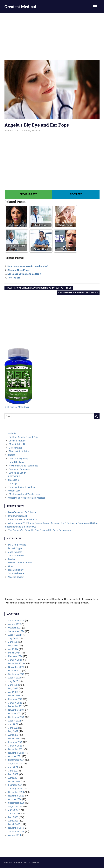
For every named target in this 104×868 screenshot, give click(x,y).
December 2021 (16, 749)
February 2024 (15, 656)
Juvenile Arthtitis (17, 441)
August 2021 (15, 764)
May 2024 (13, 646)
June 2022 (14, 728)
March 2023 (14, 696)
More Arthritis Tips (18, 444)
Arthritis (12, 433)
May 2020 (13, 817)
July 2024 (13, 638)
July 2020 (13, 810)
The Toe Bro (14, 278)
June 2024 (14, 642)
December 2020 (16, 792)
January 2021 (15, 789)
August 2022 (15, 721)
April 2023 (13, 692)
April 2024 (13, 649)
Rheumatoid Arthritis (19, 451)
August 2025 (15, 624)
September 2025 (16, 621)
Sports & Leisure (16, 573)
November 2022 (16, 710)
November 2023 (16, 667)
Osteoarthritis (16, 448)
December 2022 (16, 706)
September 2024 (16, 631)
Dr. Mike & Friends (17, 545)
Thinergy (13, 484)
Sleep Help (14, 480)
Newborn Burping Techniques (23, 466)
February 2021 (15, 785)
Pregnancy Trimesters (20, 469)
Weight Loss (14, 491)
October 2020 (15, 799)
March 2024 (14, 653)
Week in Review (16, 577)
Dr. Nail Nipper (15, 548)
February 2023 (15, 699)
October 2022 (15, 713)
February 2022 (15, 742)
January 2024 (15, 660)
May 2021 (13, 774)
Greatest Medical (20, 7)
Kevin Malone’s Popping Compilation (77, 293)
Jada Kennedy (15, 552)
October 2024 (15, 628)
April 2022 (13, 735)
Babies (12, 455)
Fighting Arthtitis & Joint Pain (23, 437)
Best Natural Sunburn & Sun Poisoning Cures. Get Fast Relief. (39, 288)
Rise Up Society (16, 570)
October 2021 (15, 756)
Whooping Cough (17, 473)
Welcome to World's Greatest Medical (27, 498)
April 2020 (13, 821)
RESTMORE (14, 476)
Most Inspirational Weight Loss (24, 494)
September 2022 (16, 717)
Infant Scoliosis (17, 462)
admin (27, 131)
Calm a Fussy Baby (18, 459)
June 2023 (14, 685)
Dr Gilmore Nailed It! (18, 516)
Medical (36, 131)
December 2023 (16, 663)
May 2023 (13, 688)
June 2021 (14, 771)
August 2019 (15, 835)
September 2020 (16, 803)
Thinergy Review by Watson (22, 487)
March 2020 (14, 824)
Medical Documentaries (20, 563)
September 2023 (16, 674)
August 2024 (15, 635)
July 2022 (13, 724)
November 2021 (16, 753)
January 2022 (15, 746)
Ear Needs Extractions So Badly (24, 274)
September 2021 (16, 760)
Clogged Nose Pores (18, 270)
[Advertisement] (52, 34)
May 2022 (13, 731)
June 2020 (14, 814)
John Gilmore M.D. (17, 556)
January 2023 (15, 703)
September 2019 (16, 831)
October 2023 (15, 671)
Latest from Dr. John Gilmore (23, 519)
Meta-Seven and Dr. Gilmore (22, 512)
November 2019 (16, 828)
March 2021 (14, 781)
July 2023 (13, 681)
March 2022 (14, 739)
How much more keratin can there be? (28, 266)
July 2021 (13, 767)
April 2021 (13, 778)
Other (11, 566)
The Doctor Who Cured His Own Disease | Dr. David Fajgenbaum (40, 530)
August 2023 (15, 678)
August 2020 (15, 806)
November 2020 (16, 796)
